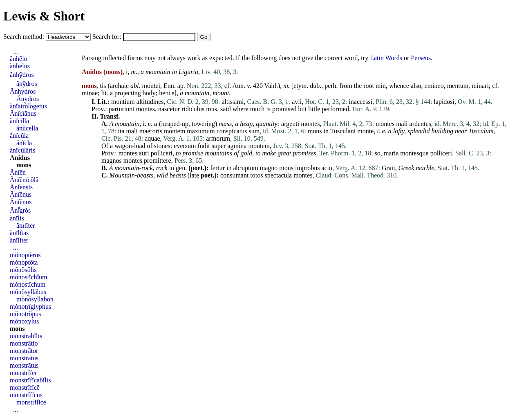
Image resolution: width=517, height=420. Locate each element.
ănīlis (17, 218)
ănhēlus (20, 66)
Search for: (108, 37)
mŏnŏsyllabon (35, 299)
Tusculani (343, 131)
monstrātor (24, 351)
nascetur (169, 109)
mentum (458, 86)
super (219, 146)
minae (90, 93)
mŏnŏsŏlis (23, 270)
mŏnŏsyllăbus (28, 292)
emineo (434, 86)
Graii (388, 168)
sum (254, 131)
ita (121, 131)
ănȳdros (27, 84)
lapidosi (444, 102)
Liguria (188, 72)
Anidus (20, 158)
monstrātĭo (24, 343)
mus (212, 109)
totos (256, 175)
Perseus (421, 58)
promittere (158, 161)
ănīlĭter (26, 226)
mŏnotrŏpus (25, 314)
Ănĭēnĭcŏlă (24, 180)
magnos (112, 161)
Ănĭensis (21, 187)
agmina (237, 146)
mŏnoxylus (24, 321)
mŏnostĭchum (28, 284)
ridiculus (193, 109)
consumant (234, 175)
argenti (290, 124)
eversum (185, 146)
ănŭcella (27, 128)
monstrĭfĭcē (25, 387)
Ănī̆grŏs (20, 210)
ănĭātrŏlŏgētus (28, 106)
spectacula (279, 175)
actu (327, 168)
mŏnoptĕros (25, 255)
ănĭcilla (19, 121)
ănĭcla (24, 143)
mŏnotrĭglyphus (30, 307)
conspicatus (232, 131)
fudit (204, 146)
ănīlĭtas (19, 233)
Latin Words (386, 58)
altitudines (150, 102)
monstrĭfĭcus (26, 395)
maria (391, 153)
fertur (217, 168)
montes (145, 109)
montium (123, 102)
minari (480, 86)
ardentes (420, 124)
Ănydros (28, 99)
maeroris (151, 131)
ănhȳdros (22, 75)
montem (175, 131)
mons (315, 131)
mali (402, 124)
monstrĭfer (23, 373)
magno (269, 168)
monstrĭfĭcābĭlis (30, 380)
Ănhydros (23, 91)
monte (365, 131)
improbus (307, 168)
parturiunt (122, 109)
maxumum (201, 131)
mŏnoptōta (24, 262)
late (194, 175)
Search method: (25, 37)
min (381, 86)
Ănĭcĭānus (23, 113)
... (16, 51)
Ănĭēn (18, 172)
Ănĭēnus (21, 194)
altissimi (233, 102)
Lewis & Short (44, 16)
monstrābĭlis (26, 336)
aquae (152, 138)
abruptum (245, 168)
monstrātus (24, 358)
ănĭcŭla (19, 136)
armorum (218, 138)
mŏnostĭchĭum (29, 277)
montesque (414, 153)
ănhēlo (19, 59)
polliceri (162, 153)
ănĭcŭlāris (22, 150)
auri (144, 153)
